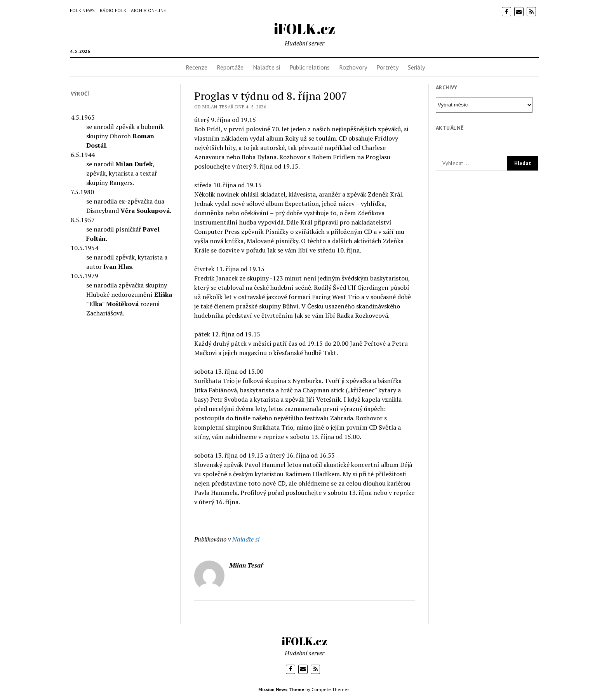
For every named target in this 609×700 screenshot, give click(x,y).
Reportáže (230, 67)
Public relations (310, 67)
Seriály (416, 67)
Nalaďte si (266, 67)
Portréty (387, 67)
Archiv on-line (148, 10)
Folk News (83, 10)
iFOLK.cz (305, 29)
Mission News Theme (281, 689)
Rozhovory (353, 67)
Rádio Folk (113, 10)
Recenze (197, 67)
